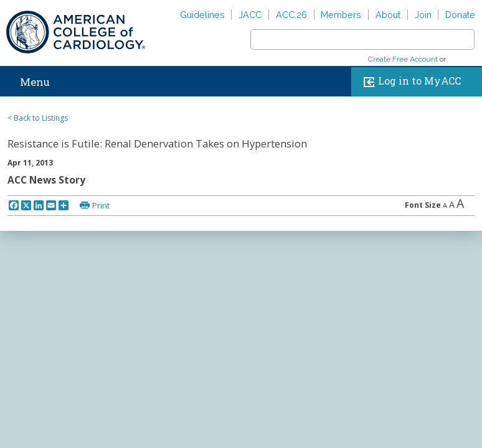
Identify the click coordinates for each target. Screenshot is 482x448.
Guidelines (202, 15)
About (388, 15)
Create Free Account (403, 59)
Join (423, 15)
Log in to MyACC (409, 82)
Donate (460, 15)
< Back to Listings (38, 118)
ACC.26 (291, 15)
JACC (250, 15)
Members (341, 15)
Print (101, 205)
